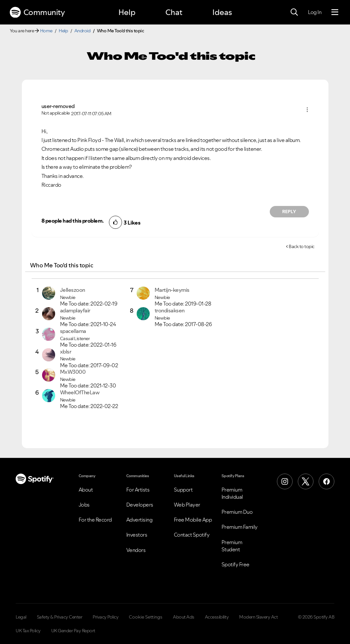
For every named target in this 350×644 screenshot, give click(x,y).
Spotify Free (236, 564)
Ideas (222, 12)
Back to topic (302, 246)
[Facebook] (327, 481)
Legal (21, 617)
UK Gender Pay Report (73, 631)
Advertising (139, 520)
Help (127, 12)
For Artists (138, 490)
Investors (137, 535)
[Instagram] (285, 481)
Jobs (84, 505)
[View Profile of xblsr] (66, 352)
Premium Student (232, 546)
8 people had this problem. (73, 221)
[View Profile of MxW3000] (73, 372)
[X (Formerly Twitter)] (306, 481)
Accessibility (217, 617)
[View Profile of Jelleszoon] (73, 290)
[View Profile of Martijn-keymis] (172, 290)
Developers (140, 505)
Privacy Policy (106, 617)
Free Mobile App (193, 520)
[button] (307, 110)
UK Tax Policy (28, 631)
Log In (315, 12)
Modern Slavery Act (258, 617)
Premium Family (240, 527)
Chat (174, 12)
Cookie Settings (146, 617)
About (86, 490)
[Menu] (335, 12)
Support (183, 490)
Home (46, 31)
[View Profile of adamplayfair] (75, 310)
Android (83, 31)
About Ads (184, 617)
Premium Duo (237, 512)
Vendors (136, 550)
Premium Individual (232, 493)
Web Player (187, 505)
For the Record (95, 520)
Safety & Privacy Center (60, 617)
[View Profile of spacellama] (73, 331)
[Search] (294, 12)
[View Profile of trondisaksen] (170, 310)
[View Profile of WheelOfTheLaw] (80, 392)
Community (37, 12)
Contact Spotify (192, 535)
